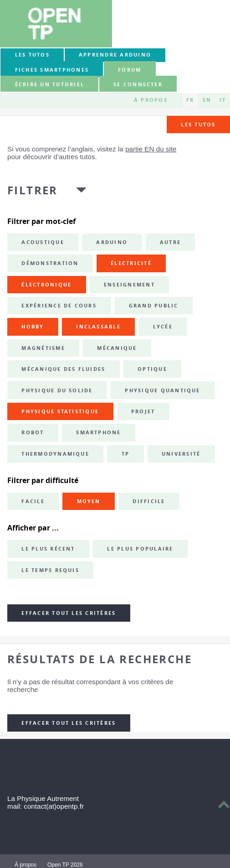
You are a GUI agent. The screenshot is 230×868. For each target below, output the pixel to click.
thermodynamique (55, 454)
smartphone (98, 432)
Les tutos (32, 55)
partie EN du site (151, 149)
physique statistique (60, 411)
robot (33, 432)
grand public (154, 306)
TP (125, 454)
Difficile (149, 501)
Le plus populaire (140, 549)
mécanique (117, 348)
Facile (33, 501)
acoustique (43, 242)
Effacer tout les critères (69, 613)
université (181, 454)
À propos (151, 100)
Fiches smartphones (52, 70)
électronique (46, 285)
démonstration (50, 263)
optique (152, 369)
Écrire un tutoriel (50, 84)
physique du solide (57, 390)
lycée (163, 327)
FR (190, 100)
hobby (33, 327)
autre (170, 242)
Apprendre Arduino (115, 55)
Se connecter (138, 84)
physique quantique (162, 390)
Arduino (112, 242)
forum (130, 70)
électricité (131, 263)
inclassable (98, 327)
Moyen (89, 501)
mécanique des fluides (63, 369)
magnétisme (43, 348)
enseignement (129, 285)
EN (207, 100)
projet (143, 411)
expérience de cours (59, 306)
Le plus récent (48, 549)
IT (223, 100)
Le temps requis (50, 570)
